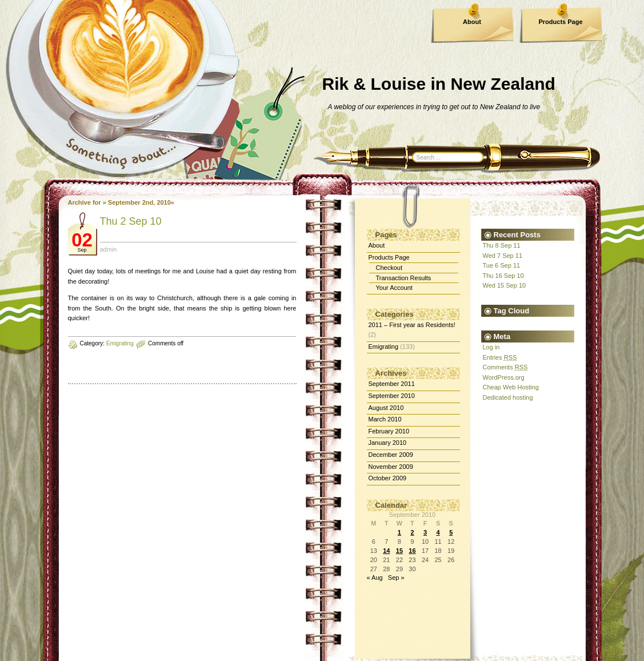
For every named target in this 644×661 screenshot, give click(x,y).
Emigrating (120, 343)
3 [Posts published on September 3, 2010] (425, 532)
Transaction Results (404, 278)
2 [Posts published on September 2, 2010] (412, 532)
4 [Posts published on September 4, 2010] (438, 532)
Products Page (560, 22)
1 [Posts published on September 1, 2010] (399, 532)
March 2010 (385, 419)
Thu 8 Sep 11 (502, 245)
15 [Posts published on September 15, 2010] (399, 551)
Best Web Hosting (175, 644)
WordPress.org (504, 377)
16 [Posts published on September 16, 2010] (412, 551)
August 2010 (386, 408)
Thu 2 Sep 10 (131, 221)
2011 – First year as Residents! (412, 325)
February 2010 (389, 431)
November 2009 (391, 467)
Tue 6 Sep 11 (502, 265)
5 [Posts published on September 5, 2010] (451, 532)
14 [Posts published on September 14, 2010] (386, 551)
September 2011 (392, 384)
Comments (505, 367)
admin (109, 249)
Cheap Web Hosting (511, 387)
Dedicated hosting (508, 397)
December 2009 (391, 455)
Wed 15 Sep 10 (505, 285)
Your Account (394, 288)
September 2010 (392, 396)
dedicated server (123, 644)
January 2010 (388, 443)
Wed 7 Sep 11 (503, 256)
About (472, 22)
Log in (491, 347)
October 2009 (388, 478)
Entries (500, 357)
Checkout (389, 268)
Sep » (396, 578)
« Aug (375, 578)
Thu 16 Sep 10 (503, 276)
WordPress (251, 638)
